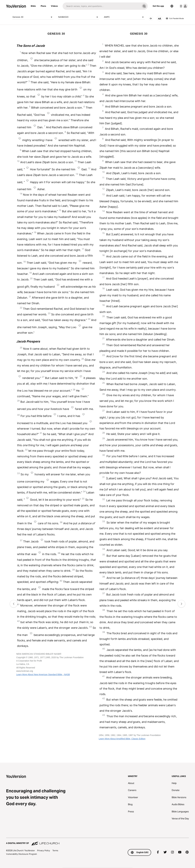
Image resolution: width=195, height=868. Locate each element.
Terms (55, 850)
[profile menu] (183, 6)
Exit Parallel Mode (175, 18)
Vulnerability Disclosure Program (21, 854)
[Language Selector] (172, 6)
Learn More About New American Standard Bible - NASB (43, 674)
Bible (33, 6)
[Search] (102, 6)
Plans (43, 6)
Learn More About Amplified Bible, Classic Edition (122, 739)
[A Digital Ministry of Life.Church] (97, 842)
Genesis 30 (33, 17)
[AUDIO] (151, 18)
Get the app (158, 6)
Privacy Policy (44, 850)
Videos (54, 6)
